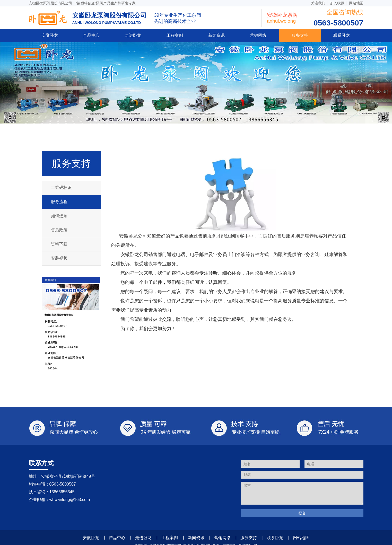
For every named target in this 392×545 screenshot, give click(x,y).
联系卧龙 (342, 35)
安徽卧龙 (50, 35)
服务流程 (59, 202)
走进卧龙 (133, 35)
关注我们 (318, 3)
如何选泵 (59, 216)
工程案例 (175, 35)
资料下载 (59, 244)
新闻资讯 (216, 35)
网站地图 (356, 3)
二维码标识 (61, 187)
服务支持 (300, 35)
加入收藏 (337, 3)
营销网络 (258, 35)
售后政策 (59, 230)
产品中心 (91, 35)
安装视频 (59, 258)
